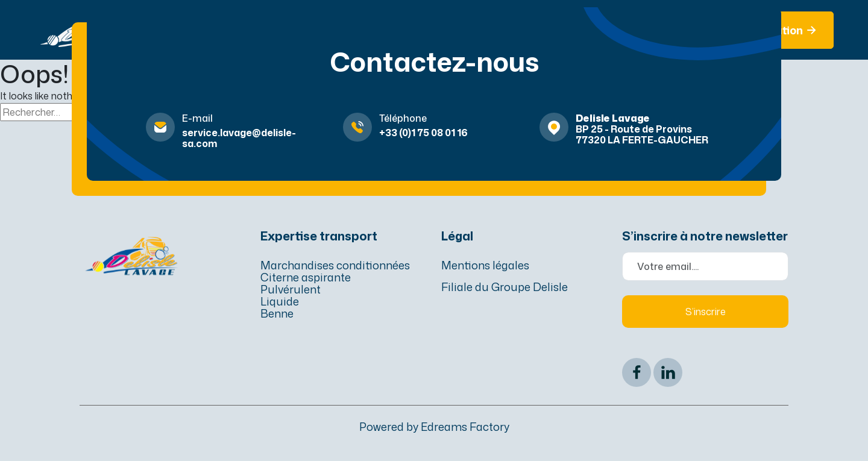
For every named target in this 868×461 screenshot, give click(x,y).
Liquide (280, 301)
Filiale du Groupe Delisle (505, 287)
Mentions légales (485, 265)
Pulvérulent (291, 289)
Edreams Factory (465, 427)
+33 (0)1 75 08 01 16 (423, 133)
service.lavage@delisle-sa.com (239, 138)
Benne (277, 313)
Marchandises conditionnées (335, 265)
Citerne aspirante (306, 277)
